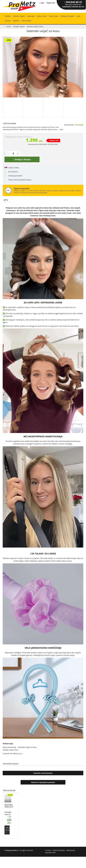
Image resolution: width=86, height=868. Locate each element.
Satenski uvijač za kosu (43, 31)
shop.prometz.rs (12, 850)
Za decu (8, 21)
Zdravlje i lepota (19, 16)
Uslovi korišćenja (59, 850)
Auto (78, 16)
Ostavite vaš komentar (43, 773)
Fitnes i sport (54, 16)
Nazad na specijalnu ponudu (43, 782)
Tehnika (8, 16)
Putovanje (31, 16)
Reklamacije (71, 850)
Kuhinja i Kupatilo (68, 16)
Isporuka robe (50, 853)
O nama (48, 850)
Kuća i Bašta (27, 21)
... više (61, 129)
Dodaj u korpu (22, 159)
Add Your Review (9, 123)
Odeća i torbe (42, 16)
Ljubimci (16, 21)
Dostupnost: (69, 125)
